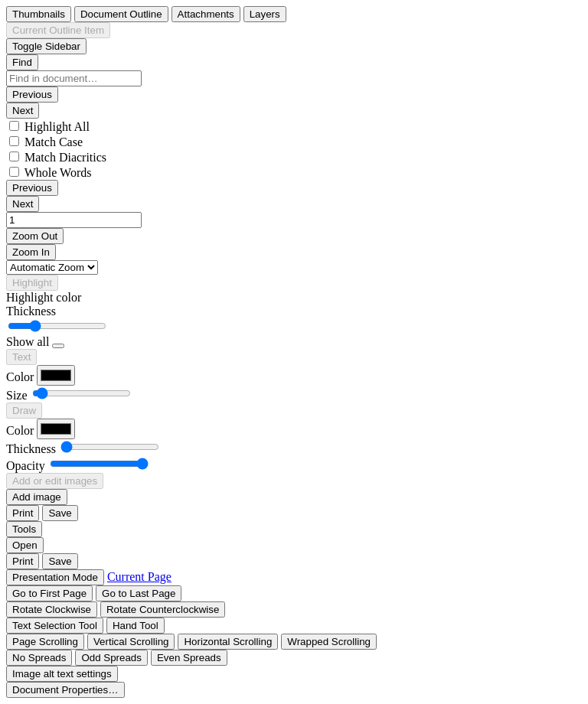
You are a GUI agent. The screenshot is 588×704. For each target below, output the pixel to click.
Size (17, 395)
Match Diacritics (65, 157)
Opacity (26, 466)
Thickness (31, 311)
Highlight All (57, 127)
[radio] (39, 14)
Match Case (54, 142)
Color (20, 377)
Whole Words (58, 173)
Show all (28, 342)
